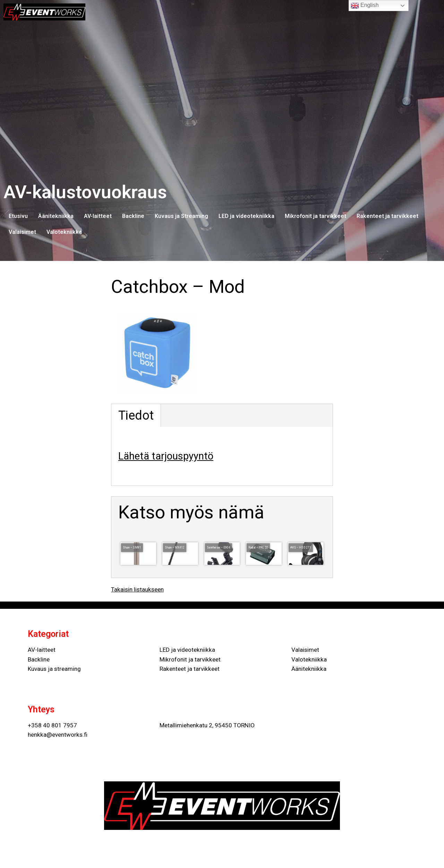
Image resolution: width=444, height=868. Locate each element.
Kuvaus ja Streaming (181, 216)
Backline (133, 216)
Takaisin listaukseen (137, 589)
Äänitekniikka (56, 216)
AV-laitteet (98, 216)
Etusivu (18, 216)
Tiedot (136, 415)
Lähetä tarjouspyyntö (166, 456)
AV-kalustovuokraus (85, 192)
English (365, 6)
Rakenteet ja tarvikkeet (387, 216)
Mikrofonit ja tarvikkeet (315, 216)
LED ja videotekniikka (246, 216)
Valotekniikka (64, 232)
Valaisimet (22, 232)
